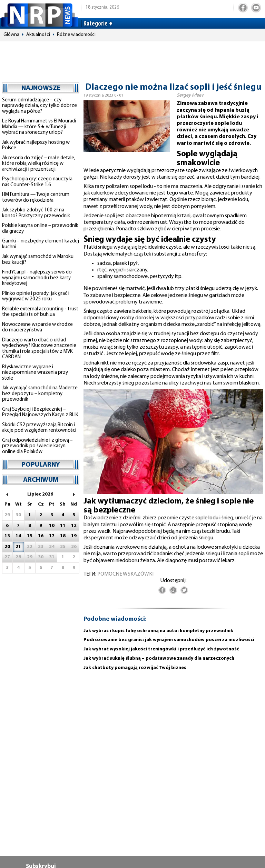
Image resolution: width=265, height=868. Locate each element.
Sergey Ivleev (190, 95)
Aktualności (38, 35)
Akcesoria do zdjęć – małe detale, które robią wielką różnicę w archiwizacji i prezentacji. (39, 164)
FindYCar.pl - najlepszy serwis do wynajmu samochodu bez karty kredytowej (37, 278)
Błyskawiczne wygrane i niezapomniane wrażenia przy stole (35, 373)
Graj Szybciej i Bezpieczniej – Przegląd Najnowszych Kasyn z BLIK (40, 412)
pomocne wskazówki (125, 574)
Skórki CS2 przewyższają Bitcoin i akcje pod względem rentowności (39, 428)
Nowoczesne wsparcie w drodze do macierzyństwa (37, 328)
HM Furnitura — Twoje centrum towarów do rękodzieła (36, 198)
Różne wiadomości (76, 35)
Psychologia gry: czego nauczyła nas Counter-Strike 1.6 (37, 182)
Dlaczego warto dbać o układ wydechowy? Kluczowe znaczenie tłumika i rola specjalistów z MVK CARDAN (39, 349)
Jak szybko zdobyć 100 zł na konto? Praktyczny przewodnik (36, 213)
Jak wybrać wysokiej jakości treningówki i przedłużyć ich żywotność (161, 649)
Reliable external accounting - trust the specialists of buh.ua (40, 312)
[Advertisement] (132, 59)
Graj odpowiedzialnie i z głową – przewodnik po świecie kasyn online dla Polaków (37, 446)
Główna (11, 35)
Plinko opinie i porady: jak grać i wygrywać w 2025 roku (36, 297)
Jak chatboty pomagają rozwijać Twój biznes (135, 668)
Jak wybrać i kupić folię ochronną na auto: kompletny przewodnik (158, 631)
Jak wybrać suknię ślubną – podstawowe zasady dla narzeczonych (159, 659)
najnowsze (41, 88)
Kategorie (96, 24)
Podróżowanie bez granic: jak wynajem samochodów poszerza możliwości (169, 640)
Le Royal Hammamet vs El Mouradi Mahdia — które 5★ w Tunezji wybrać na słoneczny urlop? (39, 127)
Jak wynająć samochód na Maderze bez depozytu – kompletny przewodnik (40, 394)
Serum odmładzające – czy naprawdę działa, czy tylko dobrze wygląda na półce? (40, 106)
